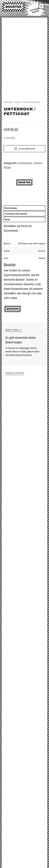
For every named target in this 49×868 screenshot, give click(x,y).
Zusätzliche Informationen (16, 214)
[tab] (24, 208)
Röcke (7, 168)
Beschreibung (11, 208)
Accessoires (25, 163)
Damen (17, 102)
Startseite (8, 102)
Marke (7, 219)
